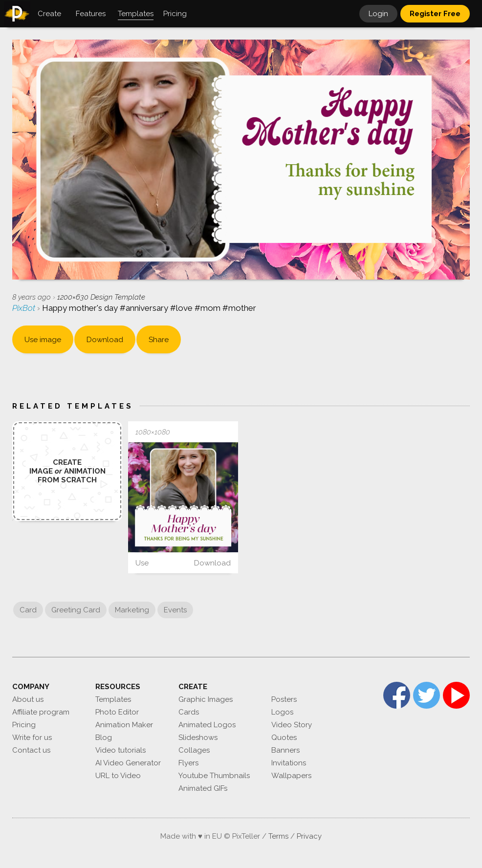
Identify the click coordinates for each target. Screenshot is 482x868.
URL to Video (118, 776)
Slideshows (198, 738)
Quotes (284, 738)
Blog (104, 738)
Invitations (289, 763)
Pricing (24, 725)
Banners (285, 750)
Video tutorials (120, 750)
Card (28, 610)
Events (175, 610)
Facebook (397, 695)
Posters (284, 699)
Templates (113, 699)
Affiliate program (41, 712)
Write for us (32, 738)
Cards (189, 712)
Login (378, 14)
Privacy (309, 836)
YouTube (456, 695)
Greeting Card (76, 610)
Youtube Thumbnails (214, 776)
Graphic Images (206, 699)
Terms (278, 836)
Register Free (435, 14)
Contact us (31, 750)
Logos (282, 712)
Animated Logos (207, 725)
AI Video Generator (128, 763)
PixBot (25, 308)
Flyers (188, 763)
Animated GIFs (203, 788)
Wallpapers (291, 776)
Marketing (132, 610)
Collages (194, 750)
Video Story (292, 725)
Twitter (427, 695)
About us (28, 699)
